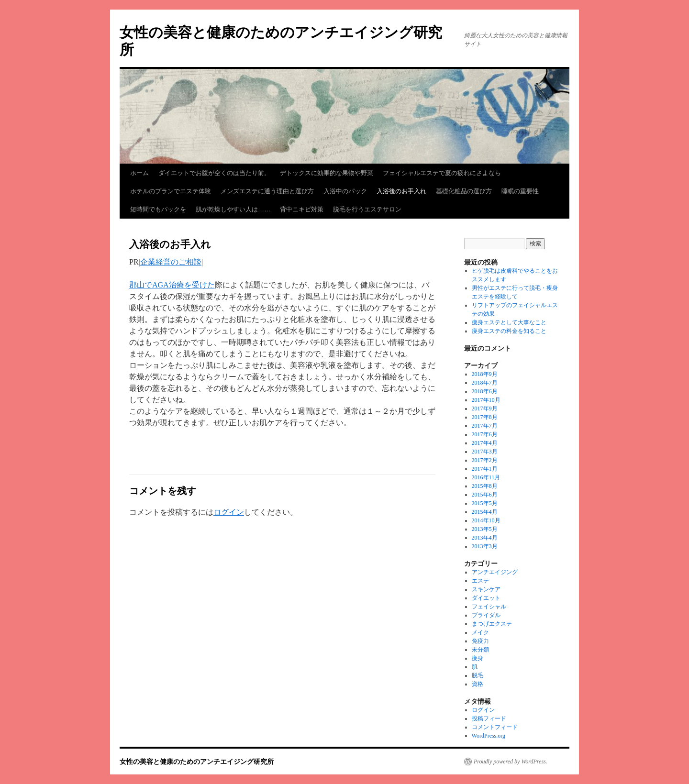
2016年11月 (486, 477)
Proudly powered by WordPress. (511, 762)
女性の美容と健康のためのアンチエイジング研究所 (197, 762)
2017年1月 (485, 469)
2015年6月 (485, 495)
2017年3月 (485, 452)
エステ (480, 581)
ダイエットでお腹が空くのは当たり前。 (214, 173)
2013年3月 (485, 546)
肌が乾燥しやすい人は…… (233, 209)
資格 (478, 684)
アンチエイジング (495, 572)
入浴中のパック (345, 191)
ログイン (229, 512)
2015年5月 (485, 503)
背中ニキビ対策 (302, 209)
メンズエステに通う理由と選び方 (267, 191)
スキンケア (486, 589)
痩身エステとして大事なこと (509, 322)
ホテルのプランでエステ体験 (171, 191)
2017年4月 (485, 443)
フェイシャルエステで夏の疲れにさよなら (442, 173)
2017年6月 (485, 434)
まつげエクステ (492, 624)
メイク (480, 632)
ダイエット (486, 598)
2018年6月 (485, 391)
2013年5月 (485, 529)
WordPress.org (489, 736)
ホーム (139, 173)
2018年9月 (485, 374)
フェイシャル (489, 607)
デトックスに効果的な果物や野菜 (327, 173)
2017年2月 (485, 460)
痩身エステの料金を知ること (509, 331)
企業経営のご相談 (171, 262)
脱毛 (478, 675)
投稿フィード (489, 718)
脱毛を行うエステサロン (367, 209)
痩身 (478, 658)
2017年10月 (486, 400)
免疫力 (480, 641)
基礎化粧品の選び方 (464, 191)
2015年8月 (485, 486)
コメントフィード (495, 727)
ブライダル (486, 615)
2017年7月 (485, 426)
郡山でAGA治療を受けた (172, 285)
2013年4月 (485, 538)
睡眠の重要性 (520, 191)
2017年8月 (485, 417)
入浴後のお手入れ (401, 191)
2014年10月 (486, 520)
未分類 (480, 650)
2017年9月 (485, 409)
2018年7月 (485, 383)
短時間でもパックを (158, 209)
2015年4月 (485, 512)
